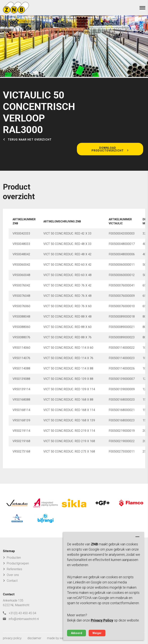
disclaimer (34, 638)
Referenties (14, 569)
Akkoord (77, 633)
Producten (14, 558)
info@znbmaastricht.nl (24, 619)
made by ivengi (57, 638)
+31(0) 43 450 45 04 (22, 613)
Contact (12, 581)
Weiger (97, 633)
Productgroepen (18, 563)
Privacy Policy (102, 620)
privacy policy (12, 638)
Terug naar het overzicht (30, 140)
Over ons (13, 575)
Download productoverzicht (108, 149)
